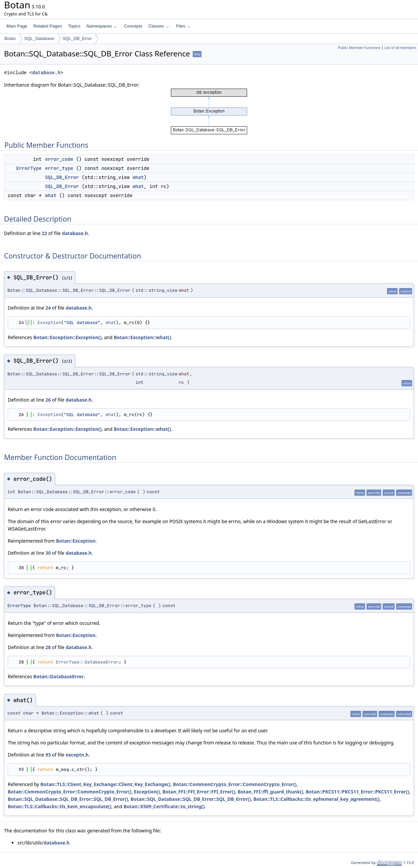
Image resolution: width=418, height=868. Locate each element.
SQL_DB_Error (77, 38)
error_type (59, 168)
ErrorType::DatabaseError (87, 662)
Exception (49, 323)
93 (48, 755)
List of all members (400, 48)
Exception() (147, 792)
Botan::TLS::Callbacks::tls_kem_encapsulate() (60, 806)
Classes (159, 26)
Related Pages (48, 26)
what (138, 177)
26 (48, 400)
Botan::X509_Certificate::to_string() (164, 806)
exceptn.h (77, 755)
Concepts (133, 26)
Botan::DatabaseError (58, 676)
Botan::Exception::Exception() (67, 337)
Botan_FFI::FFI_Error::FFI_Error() (199, 792)
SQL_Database (39, 38)
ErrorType (29, 168)
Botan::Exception (76, 541)
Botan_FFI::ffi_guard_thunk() (270, 792)
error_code (59, 159)
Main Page (17, 26)
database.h (46, 73)
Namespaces (102, 26)
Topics (74, 26)
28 (48, 647)
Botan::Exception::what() (143, 337)
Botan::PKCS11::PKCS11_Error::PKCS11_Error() (357, 792)
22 (44, 233)
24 (48, 308)
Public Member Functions (359, 48)
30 (48, 553)
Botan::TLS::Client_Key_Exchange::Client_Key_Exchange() (105, 784)
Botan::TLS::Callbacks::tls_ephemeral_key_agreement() (317, 799)
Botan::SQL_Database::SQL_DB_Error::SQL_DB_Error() (68, 799)
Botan (10, 38)
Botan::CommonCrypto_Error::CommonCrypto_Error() (235, 784)
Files (183, 26)
